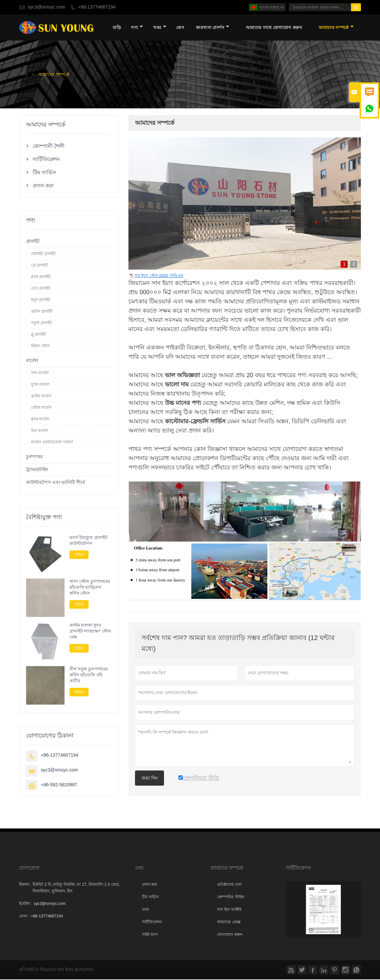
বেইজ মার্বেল (41, 408)
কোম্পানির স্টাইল (231, 898)
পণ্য (137, 28)
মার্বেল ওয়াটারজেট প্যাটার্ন (52, 442)
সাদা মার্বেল (40, 373)
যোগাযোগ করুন (230, 935)
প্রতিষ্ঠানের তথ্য (229, 885)
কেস (180, 28)
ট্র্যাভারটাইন (37, 470)
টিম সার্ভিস (44, 173)
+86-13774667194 (97, 7)
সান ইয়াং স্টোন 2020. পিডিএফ (159, 276)
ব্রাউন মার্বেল (41, 396)
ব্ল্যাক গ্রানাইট (41, 277)
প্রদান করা (43, 186)
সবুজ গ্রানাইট (41, 323)
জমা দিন (149, 778)
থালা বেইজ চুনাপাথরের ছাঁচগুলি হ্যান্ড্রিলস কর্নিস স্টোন (90, 588)
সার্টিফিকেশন (46, 159)
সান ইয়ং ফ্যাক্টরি (229, 910)
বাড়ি (117, 28)
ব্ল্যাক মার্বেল (40, 419)
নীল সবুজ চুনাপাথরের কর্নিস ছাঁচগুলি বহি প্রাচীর (89, 675)
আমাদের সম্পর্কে (336, 28)
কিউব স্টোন (40, 346)
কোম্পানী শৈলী (49, 146)
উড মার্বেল (40, 431)
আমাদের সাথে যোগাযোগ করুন (274, 28)
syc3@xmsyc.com (47, 7)
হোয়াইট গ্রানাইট (43, 254)
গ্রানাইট (33, 242)
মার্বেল (32, 361)
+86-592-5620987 (59, 785)
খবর (160, 28)
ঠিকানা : (25, 885)
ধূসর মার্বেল (40, 385)
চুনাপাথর (34, 457)
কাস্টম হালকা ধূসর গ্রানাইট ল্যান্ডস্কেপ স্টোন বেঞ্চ (90, 631)
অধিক (79, 555)
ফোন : (24, 917)
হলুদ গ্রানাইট (41, 300)
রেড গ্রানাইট (41, 289)
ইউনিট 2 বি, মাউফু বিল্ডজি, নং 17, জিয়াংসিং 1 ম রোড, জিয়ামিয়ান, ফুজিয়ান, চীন (76, 888)
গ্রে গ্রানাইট (40, 266)
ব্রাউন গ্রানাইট (42, 312)
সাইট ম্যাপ (150, 935)
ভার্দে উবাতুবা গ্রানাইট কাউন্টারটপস (88, 541)
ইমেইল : (26, 904)
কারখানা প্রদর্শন (213, 28)
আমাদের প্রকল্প (229, 923)
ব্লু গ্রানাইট (39, 335)
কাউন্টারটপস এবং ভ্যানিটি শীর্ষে (56, 483)
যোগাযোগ (29, 868)
